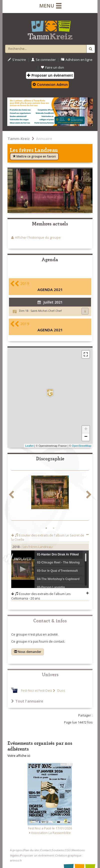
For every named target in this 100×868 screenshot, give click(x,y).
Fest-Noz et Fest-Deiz (37, 691)
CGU (68, 850)
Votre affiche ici (19, 756)
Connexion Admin (50, 85)
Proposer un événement (37, 855)
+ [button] (86, 429)
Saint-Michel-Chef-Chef (46, 311)
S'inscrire (17, 60)
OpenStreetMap (81, 446)
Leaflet (29, 446)
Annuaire (44, 138)
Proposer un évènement (50, 75)
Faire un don (52, 67)
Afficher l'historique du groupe (38, 238)
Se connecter (43, 60)
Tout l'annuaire (27, 701)
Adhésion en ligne (77, 60)
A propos (16, 850)
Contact (45, 850)
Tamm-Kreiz (19, 138)
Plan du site (31, 850)
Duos (61, 691)
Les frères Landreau (38, 547)
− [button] (86, 437)
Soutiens (58, 850)
